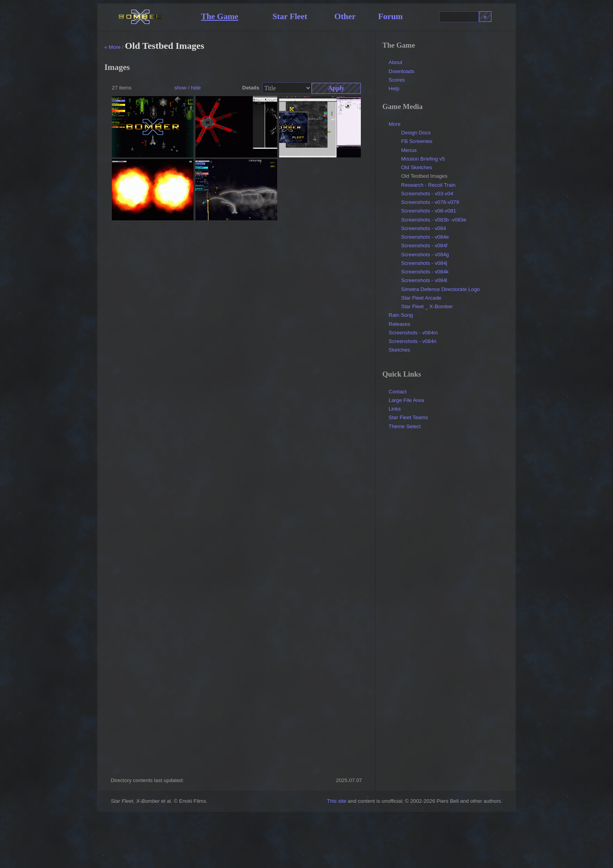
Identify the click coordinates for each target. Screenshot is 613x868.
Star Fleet (290, 16)
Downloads (401, 71)
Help (394, 88)
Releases (400, 324)
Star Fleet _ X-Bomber (427, 306)
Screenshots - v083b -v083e (434, 220)
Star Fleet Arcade (421, 298)
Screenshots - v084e (425, 237)
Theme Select (405, 426)
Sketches (399, 350)
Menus (409, 150)
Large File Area (406, 400)
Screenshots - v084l (424, 280)
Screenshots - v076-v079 (430, 202)
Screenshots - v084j (424, 263)
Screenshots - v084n (412, 341)
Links (395, 409)
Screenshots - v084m (413, 333)
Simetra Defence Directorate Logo (441, 289)
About (395, 62)
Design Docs (416, 133)
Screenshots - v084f (424, 246)
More (394, 124)
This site (337, 801)
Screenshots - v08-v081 (429, 211)
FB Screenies (417, 141)
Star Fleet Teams (408, 417)
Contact (398, 392)
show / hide (187, 88)
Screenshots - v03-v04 (427, 194)
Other (345, 16)
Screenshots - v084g (425, 255)
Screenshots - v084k (425, 272)
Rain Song (401, 315)
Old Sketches (417, 167)
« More (112, 47)
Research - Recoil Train (428, 185)
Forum (390, 16)
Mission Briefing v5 (423, 159)
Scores (397, 80)
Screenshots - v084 (424, 228)
